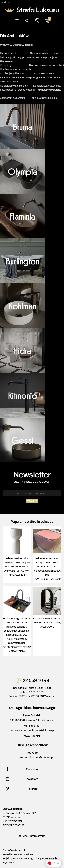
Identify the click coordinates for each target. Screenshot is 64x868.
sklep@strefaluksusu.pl (45, 98)
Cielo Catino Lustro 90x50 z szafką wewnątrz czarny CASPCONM (47, 623)
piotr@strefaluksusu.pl (41, 757)
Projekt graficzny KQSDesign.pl (20, 858)
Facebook (21, 769)
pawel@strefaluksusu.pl (41, 720)
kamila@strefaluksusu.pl (41, 730)
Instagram (21, 779)
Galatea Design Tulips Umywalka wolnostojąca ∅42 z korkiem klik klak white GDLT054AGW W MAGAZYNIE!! (17, 567)
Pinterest (21, 789)
